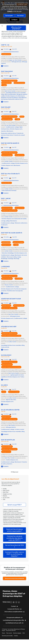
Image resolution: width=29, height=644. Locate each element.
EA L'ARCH (4, 385)
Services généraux (19, 279)
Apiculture (4, 131)
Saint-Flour (11, 314)
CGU (24, 633)
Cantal (19, 60)
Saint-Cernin (8, 91)
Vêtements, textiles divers (21, 223)
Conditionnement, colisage (12, 127)
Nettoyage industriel (11, 427)
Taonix (4, 633)
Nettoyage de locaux (16, 62)
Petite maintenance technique (9, 190)
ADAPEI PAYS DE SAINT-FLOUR (11, 299)
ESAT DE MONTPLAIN (8, 440)
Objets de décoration (11, 400)
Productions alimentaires (6, 83)
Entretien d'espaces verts (12, 96)
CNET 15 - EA (5, 45)
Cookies (10, 11)
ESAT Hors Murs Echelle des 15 (10, 174)
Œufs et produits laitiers (10, 94)
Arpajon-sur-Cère (13, 60)
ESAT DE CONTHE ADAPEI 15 (10, 143)
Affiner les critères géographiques (16, 28)
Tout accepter (9, 16)
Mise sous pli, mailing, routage (14, 257)
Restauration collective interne (16, 99)
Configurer (15, 20)
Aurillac (7, 161)
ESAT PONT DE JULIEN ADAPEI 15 (12, 233)
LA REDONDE (5, 267)
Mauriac (7, 285)
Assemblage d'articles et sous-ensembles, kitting (13, 345)
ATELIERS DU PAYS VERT (9, 327)
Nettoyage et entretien (6, 54)
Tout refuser (20, 16)
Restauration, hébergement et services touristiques (11, 336)
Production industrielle (6, 242)
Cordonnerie (4, 225)
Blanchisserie (21, 96)
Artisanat (22, 117)
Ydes (9, 425)
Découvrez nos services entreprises (14, 578)
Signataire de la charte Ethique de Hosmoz (11, 52)
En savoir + (6, 66)
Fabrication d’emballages (8, 253)
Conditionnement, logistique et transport (9, 81)
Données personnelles (7, 636)
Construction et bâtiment (7, 183)
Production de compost (19, 135)
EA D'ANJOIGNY (6, 355)
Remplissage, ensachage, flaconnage (10, 259)
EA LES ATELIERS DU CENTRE (10, 410)
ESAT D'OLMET (6, 107)
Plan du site (9, 633)
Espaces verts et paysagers (19, 83)
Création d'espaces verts (7, 165)
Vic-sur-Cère (8, 125)
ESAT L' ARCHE (6, 199)
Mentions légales (17, 633)
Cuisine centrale (5, 347)
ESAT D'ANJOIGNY (7, 71)
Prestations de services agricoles (15, 291)
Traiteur (22, 377)
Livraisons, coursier (19, 429)
